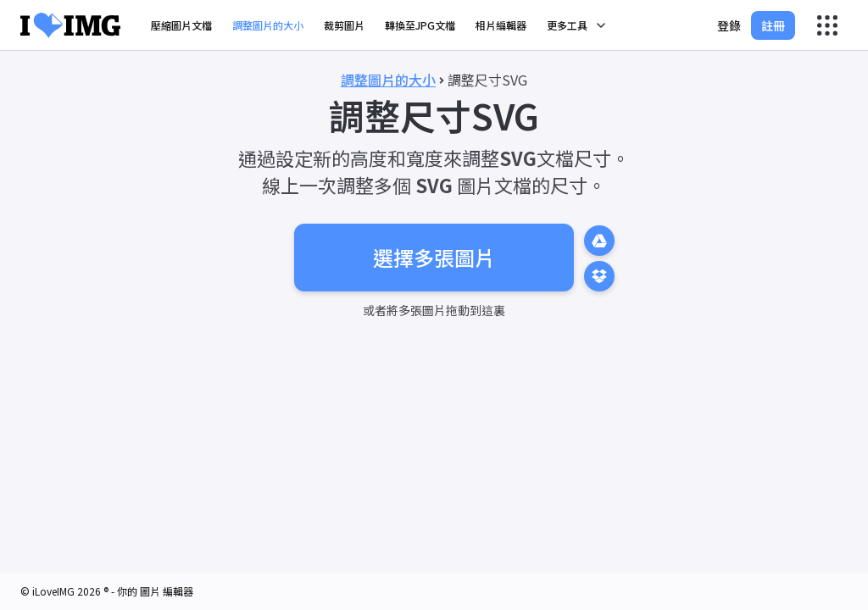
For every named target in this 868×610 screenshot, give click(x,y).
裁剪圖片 (344, 25)
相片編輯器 (501, 25)
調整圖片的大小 (268, 25)
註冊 (773, 25)
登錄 (729, 25)
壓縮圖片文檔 (181, 25)
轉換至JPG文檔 (420, 25)
